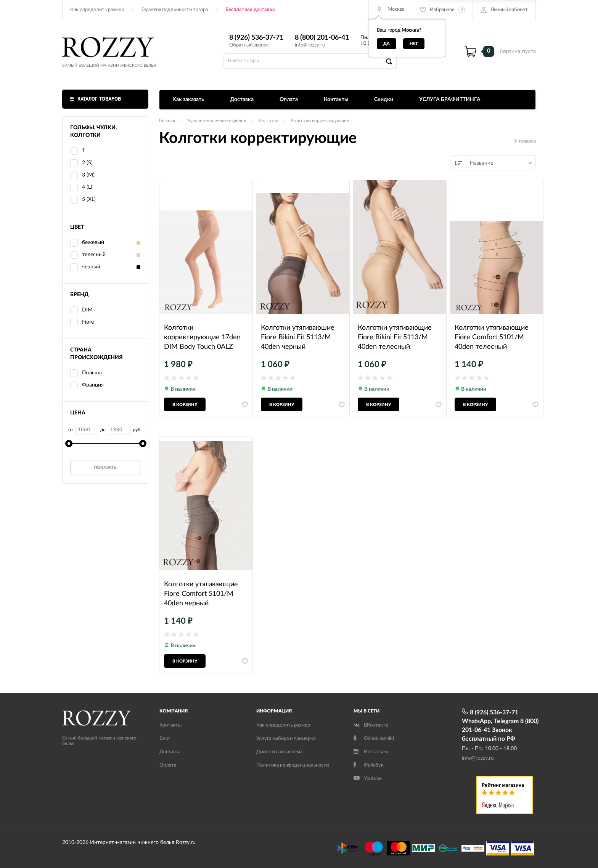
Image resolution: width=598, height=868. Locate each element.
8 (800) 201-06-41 (322, 38)
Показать (105, 468)
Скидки (384, 99)
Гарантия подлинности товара (175, 10)
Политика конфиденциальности (293, 765)
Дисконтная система (279, 752)
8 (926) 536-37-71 (256, 38)
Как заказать (188, 99)
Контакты (336, 99)
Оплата (289, 99)
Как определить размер (97, 10)
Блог (165, 739)
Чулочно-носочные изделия (217, 120)
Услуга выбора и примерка (286, 739)
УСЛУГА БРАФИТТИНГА (450, 99)
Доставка (242, 99)
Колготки (268, 120)
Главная (167, 120)
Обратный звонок (249, 45)
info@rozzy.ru (310, 45)
